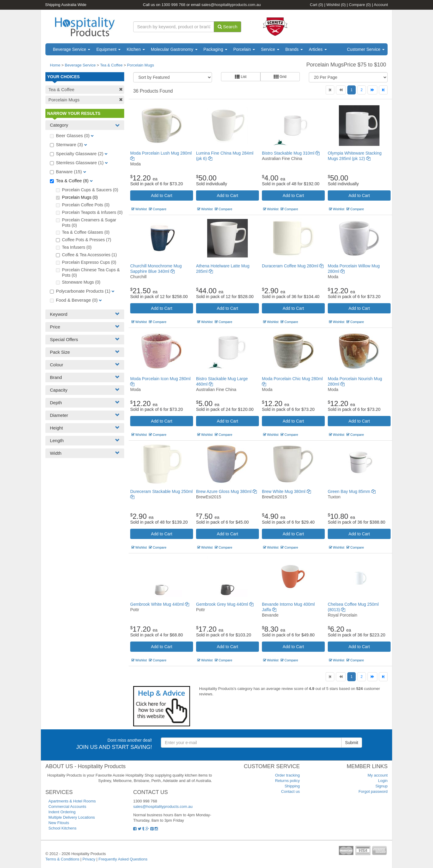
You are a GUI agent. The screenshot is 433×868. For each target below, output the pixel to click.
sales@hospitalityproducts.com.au (231, 5)
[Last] (383, 90)
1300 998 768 (174, 5)
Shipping (292, 786)
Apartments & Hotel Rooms (72, 801)
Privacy (89, 859)
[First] (330, 90)
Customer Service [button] (366, 49)
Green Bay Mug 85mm (352, 491)
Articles (318, 49)
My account (378, 775)
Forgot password (373, 791)
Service (270, 49)
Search (228, 27)
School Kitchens (62, 828)
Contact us (290, 791)
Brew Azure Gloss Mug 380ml (226, 491)
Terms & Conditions (62, 859)
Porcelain (244, 49)
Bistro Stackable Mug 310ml (291, 153)
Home (55, 65)
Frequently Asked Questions (123, 859)
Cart (317, 5)
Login (383, 781)
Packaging (215, 49)
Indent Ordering (62, 812)
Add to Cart (162, 195)
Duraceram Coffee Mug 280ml (293, 266)
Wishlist (336, 5)
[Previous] (341, 90)
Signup (382, 786)
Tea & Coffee (111, 65)
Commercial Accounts (67, 806)
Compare (360, 5)
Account (381, 5)
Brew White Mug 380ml (286, 491)
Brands (294, 49)
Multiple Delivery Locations (72, 817)
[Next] (372, 90)
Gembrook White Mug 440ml (160, 604)
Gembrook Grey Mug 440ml (225, 604)
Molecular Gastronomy (174, 49)
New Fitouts (59, 823)
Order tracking (287, 775)
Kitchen (136, 49)
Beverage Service (72, 49)
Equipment (108, 49)
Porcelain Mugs (141, 65)
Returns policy (287, 781)
